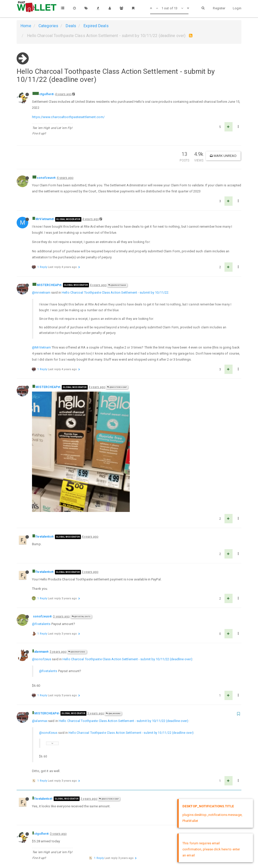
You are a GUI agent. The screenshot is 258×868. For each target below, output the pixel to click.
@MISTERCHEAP (117, 387)
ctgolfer (45, 94)
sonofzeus (45, 178)
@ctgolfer (106, 764)
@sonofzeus (77, 537)
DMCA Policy (129, 850)
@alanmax (113, 599)
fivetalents (43, 422)
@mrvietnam (41, 292)
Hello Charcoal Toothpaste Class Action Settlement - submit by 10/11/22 (115, 292)
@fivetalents (81, 502)
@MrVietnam (117, 285)
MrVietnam (43, 219)
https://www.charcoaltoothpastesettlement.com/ (68, 117)
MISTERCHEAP (48, 285)
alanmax (40, 537)
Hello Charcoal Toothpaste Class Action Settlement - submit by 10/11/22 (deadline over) (127, 545)
